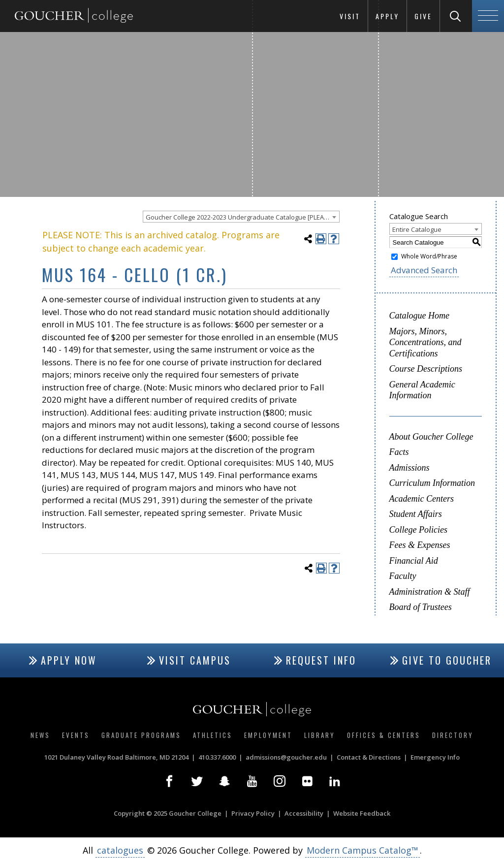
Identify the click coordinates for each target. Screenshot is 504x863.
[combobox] (241, 217)
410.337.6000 (217, 757)
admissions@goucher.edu (286, 757)
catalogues (120, 850)
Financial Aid (414, 561)
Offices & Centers (384, 735)
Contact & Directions (369, 757)
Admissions (409, 468)
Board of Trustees (421, 607)
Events (76, 735)
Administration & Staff (430, 592)
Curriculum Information (432, 483)
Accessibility (304, 813)
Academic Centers (422, 499)
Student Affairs (416, 514)
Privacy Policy (253, 813)
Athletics (213, 735)
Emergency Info (435, 757)
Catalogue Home (419, 316)
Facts (399, 452)
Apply (387, 16)
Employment (268, 735)
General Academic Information (422, 390)
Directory (453, 735)
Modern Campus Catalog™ (362, 850)
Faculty (403, 576)
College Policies (418, 530)
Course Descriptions (426, 369)
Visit (350, 16)
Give (423, 16)
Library (320, 735)
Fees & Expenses (420, 545)
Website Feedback (362, 813)
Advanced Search (424, 270)
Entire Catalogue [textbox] (417, 229)
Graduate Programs (141, 735)
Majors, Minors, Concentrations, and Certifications (425, 342)
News (40, 735)
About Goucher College (431, 437)
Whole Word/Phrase (429, 256)
